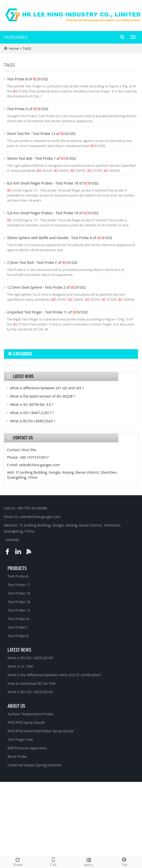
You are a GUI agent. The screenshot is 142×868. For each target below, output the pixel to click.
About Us (16, 706)
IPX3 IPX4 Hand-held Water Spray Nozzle (41, 731)
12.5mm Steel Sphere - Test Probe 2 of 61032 (46, 287)
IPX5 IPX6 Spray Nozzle (26, 722)
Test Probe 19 (19, 593)
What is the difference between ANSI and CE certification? (54, 675)
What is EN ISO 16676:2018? (30, 658)
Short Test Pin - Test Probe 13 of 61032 (41, 134)
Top (124, 861)
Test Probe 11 (19, 585)
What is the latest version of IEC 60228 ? (42, 396)
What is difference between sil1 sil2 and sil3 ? (47, 388)
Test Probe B (18, 576)
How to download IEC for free (32, 683)
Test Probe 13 (19, 610)
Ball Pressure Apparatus (27, 748)
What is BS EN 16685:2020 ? (33, 421)
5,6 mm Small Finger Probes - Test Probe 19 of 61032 (53, 213)
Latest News (19, 649)
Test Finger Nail (20, 739)
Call (53, 861)
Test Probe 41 (19, 619)
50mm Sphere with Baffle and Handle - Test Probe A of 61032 (60, 238)
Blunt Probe (17, 756)
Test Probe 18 (19, 602)
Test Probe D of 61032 (28, 109)
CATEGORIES (16, 37)
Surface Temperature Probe (30, 714)
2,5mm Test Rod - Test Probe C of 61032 (42, 263)
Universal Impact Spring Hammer (35, 765)
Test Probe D (18, 636)
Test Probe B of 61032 (28, 79)
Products (17, 568)
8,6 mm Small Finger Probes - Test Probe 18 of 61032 (53, 183)
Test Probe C (18, 627)
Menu (89, 862)
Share (18, 861)
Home (14, 48)
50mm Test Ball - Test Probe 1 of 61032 (42, 158)
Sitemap (12, 540)
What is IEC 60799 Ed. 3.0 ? (32, 404)
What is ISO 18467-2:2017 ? (32, 413)
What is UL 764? (20, 666)
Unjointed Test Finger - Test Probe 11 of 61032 (48, 312)
